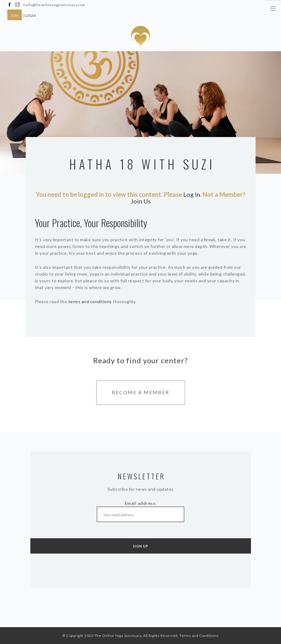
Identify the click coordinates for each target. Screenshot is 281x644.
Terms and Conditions (199, 636)
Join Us (141, 201)
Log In (192, 194)
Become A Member (140, 392)
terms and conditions (90, 301)
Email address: (141, 512)
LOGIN (30, 15)
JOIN (15, 15)
